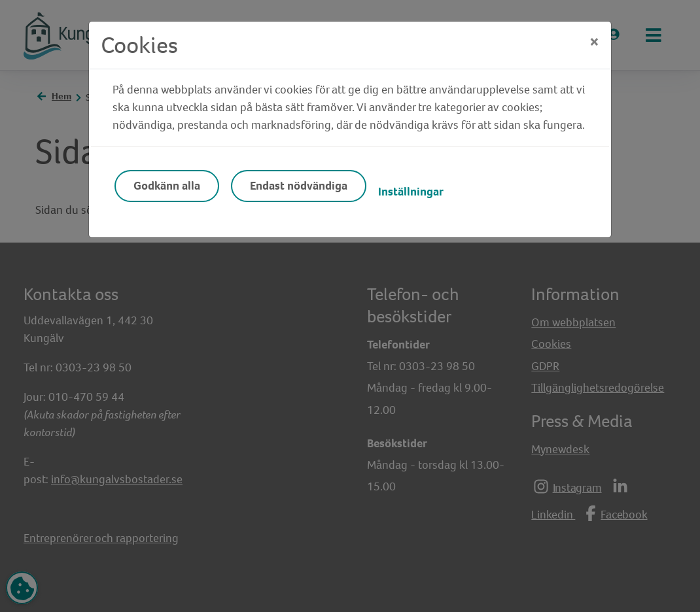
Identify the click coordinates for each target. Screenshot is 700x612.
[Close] (594, 42)
